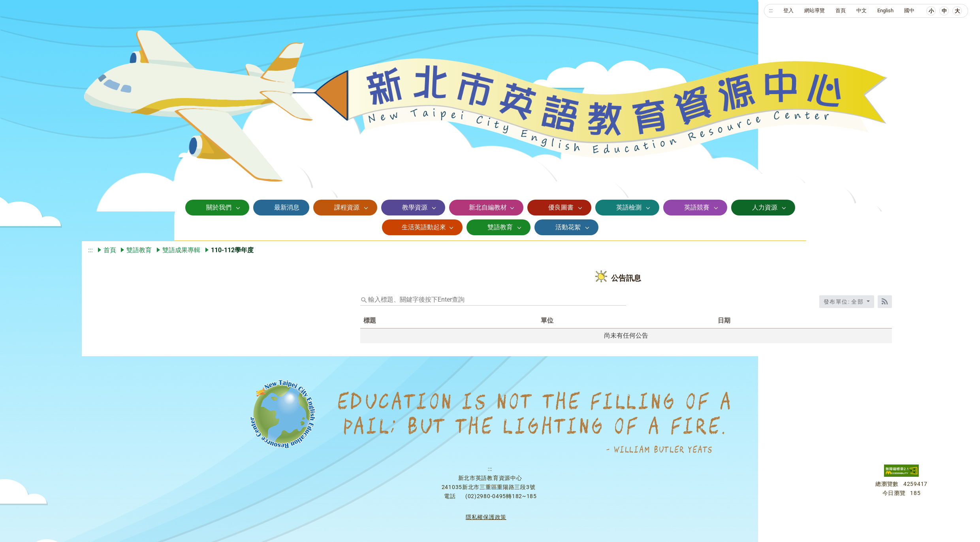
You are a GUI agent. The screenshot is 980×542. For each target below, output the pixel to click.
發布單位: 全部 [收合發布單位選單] (845, 302)
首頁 (841, 10)
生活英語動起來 (424, 227)
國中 (909, 10)
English (885, 10)
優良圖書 (561, 207)
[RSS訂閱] (885, 302)
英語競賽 (697, 207)
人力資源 (765, 207)
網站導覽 (814, 10)
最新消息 (287, 207)
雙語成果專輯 (181, 250)
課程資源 (347, 207)
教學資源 (415, 207)
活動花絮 (568, 227)
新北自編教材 (488, 207)
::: (771, 10)
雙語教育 (500, 227)
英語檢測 (629, 207)
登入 (788, 10)
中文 (861, 10)
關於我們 (219, 207)
